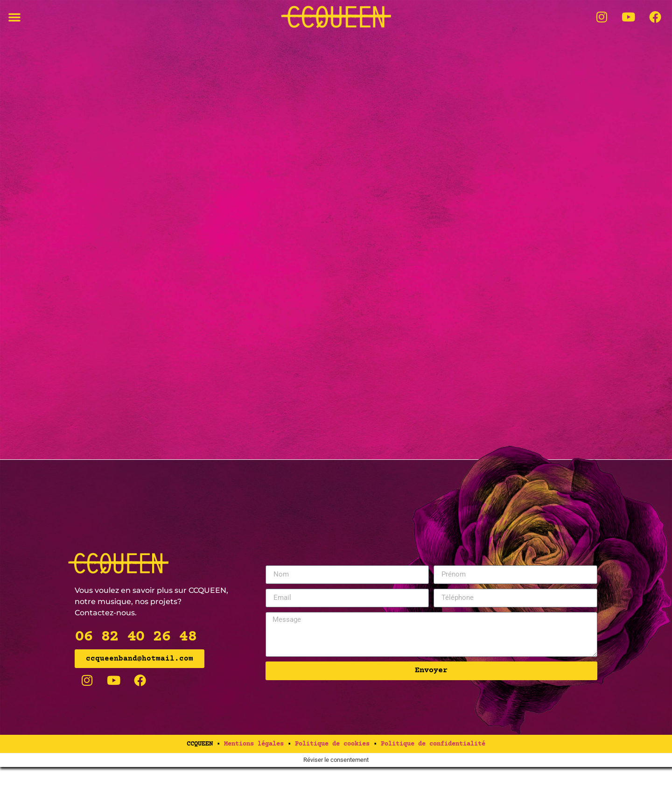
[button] (14, 17)
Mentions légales (254, 772)
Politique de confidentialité (433, 772)
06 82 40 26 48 (135, 665)
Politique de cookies (332, 772)
